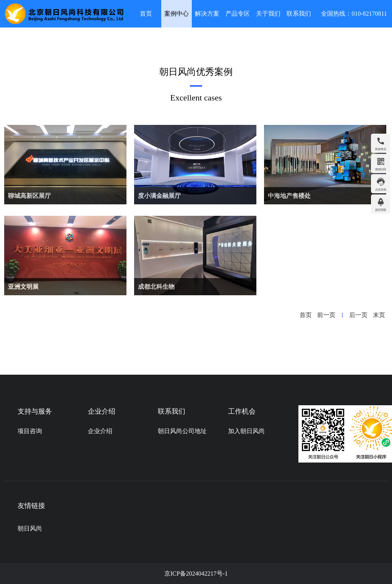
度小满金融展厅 (159, 196)
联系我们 (299, 14)
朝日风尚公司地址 (182, 431)
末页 (379, 315)
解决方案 (207, 14)
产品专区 (238, 14)
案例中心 (177, 14)
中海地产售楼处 (289, 196)
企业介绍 (100, 431)
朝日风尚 (30, 528)
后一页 (358, 315)
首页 (146, 14)
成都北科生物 (156, 287)
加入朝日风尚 (246, 431)
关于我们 (268, 14)
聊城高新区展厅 (29, 196)
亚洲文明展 (23, 287)
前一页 (326, 315)
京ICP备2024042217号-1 (196, 573)
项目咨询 (30, 431)
